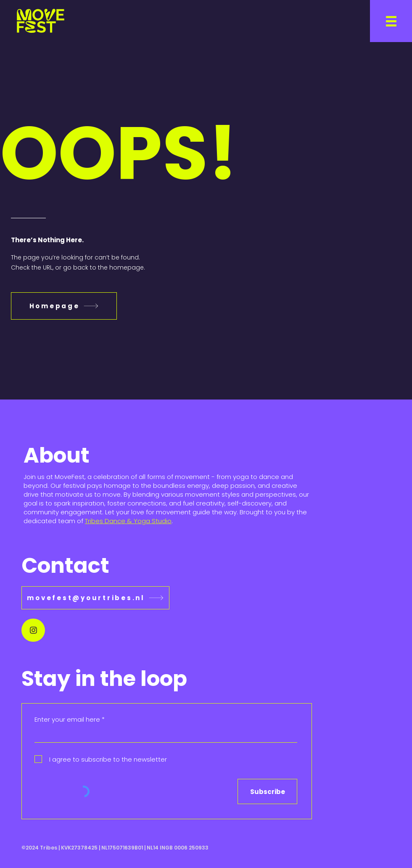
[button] (391, 21)
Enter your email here (67, 719)
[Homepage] (64, 306)
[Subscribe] (267, 791)
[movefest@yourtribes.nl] (95, 598)
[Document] (33, 630)
